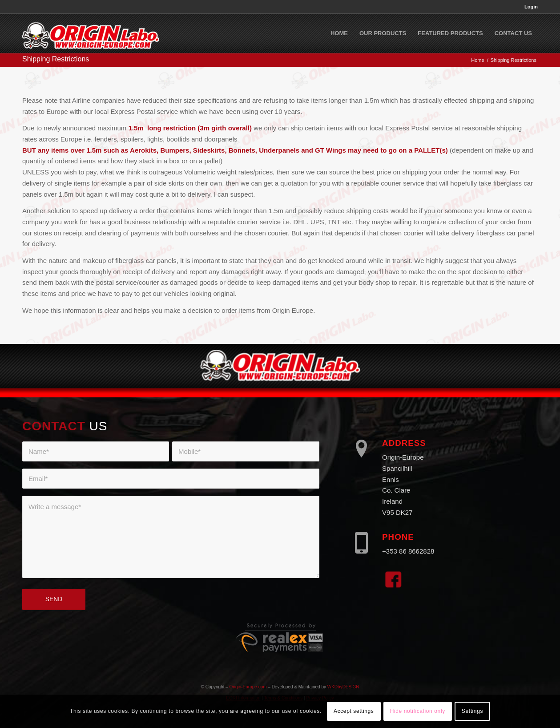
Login (531, 7)
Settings (472, 711)
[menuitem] (529, 7)
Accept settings (354, 711)
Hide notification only (418, 711)
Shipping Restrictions (56, 59)
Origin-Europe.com (248, 687)
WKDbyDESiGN (343, 687)
